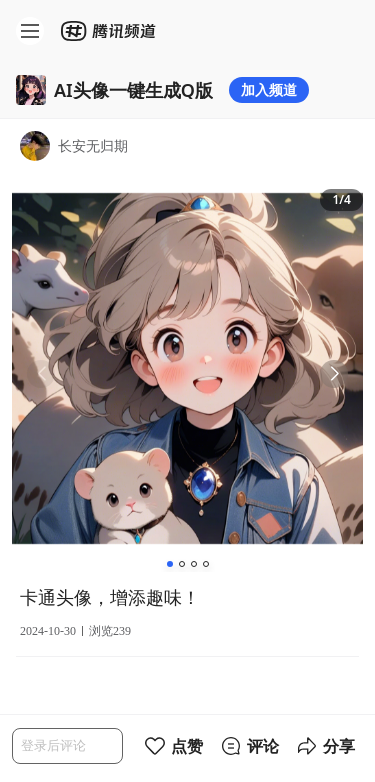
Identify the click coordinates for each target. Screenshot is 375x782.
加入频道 (269, 89)
